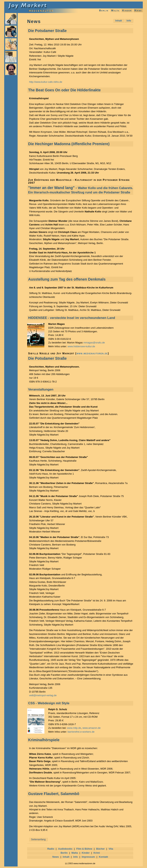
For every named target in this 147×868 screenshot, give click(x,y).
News (56, 857)
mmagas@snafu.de (94, 343)
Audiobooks (65, 849)
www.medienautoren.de (92, 353)
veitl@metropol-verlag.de (43, 695)
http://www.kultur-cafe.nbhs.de (46, 82)
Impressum (88, 857)
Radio (51, 849)
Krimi (138, 10)
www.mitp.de (74, 728)
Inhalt (118, 21)
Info (129, 21)
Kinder (127, 10)
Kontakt (103, 857)
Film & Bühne (84, 849)
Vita (111, 849)
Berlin (104, 10)
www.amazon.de (92, 728)
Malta (115, 10)
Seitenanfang (38, 839)
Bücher (100, 849)
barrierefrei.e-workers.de (81, 732)
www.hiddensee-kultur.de (81, 346)
